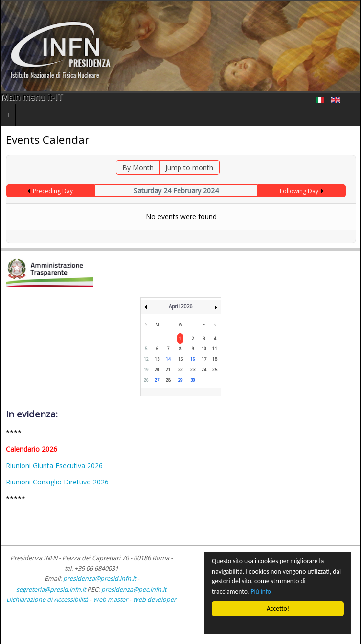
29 (180, 380)
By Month (138, 168)
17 (204, 359)
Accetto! (278, 609)
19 (146, 370)
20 (157, 370)
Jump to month (189, 168)
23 (193, 370)
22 (180, 370)
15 (180, 359)
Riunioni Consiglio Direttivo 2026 (57, 482)
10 (204, 349)
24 (204, 370)
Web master (110, 600)
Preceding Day (53, 191)
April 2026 (181, 306)
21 (168, 370)
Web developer (154, 600)
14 (168, 359)
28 (168, 380)
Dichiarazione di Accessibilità (48, 600)
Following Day (299, 191)
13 (157, 359)
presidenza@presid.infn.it (100, 579)
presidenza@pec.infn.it (134, 589)
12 (146, 359)
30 (193, 380)
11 (215, 349)
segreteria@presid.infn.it (51, 589)
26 (146, 380)
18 (215, 359)
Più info (261, 591)
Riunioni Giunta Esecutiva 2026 (54, 466)
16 (193, 359)
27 (157, 380)
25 (215, 370)
